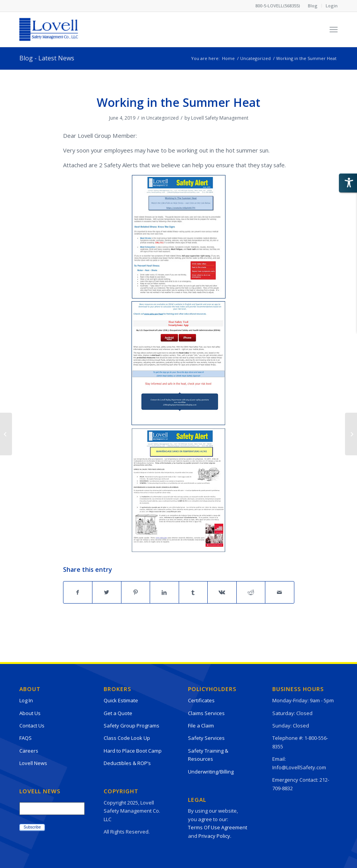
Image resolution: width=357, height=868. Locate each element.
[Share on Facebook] (78, 592)
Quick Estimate (121, 700)
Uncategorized (162, 118)
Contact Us (32, 726)
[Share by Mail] (280, 592)
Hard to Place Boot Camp (133, 751)
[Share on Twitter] (107, 592)
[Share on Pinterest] (136, 592)
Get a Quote (118, 713)
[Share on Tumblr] (193, 592)
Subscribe (32, 827)
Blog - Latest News (47, 58)
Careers (29, 751)
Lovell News (33, 763)
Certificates (201, 700)
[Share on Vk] (222, 592)
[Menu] (334, 29)
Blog (313, 6)
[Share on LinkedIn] (164, 592)
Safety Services (206, 738)
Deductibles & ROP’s (127, 763)
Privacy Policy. (215, 836)
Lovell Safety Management (220, 118)
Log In (26, 700)
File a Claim (201, 726)
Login (332, 6)
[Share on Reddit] (251, 592)
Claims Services (206, 713)
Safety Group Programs (132, 726)
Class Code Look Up (127, 738)
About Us (30, 713)
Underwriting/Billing (211, 772)
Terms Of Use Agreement (218, 827)
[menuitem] (313, 6)
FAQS (26, 738)
